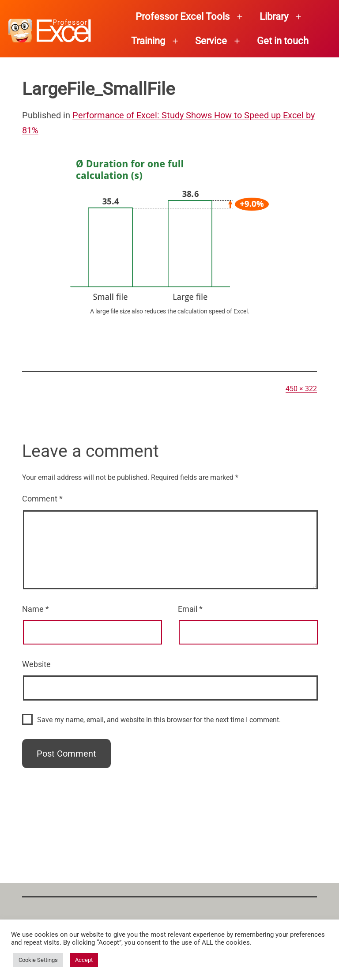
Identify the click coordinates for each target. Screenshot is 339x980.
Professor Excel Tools (183, 17)
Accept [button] (84, 960)
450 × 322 (301, 389)
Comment (42, 499)
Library (274, 17)
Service (211, 41)
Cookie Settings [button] (38, 960)
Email (190, 609)
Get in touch (283, 41)
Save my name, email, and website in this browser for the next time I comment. (159, 720)
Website (36, 664)
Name (36, 609)
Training (148, 41)
